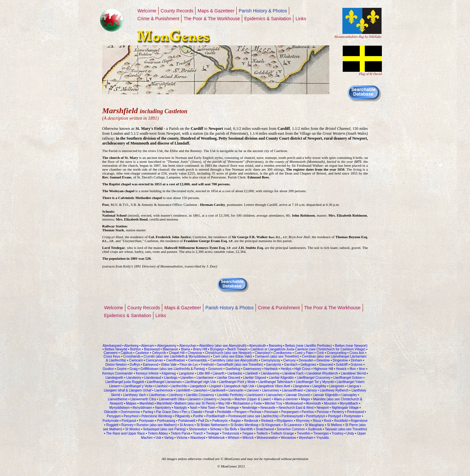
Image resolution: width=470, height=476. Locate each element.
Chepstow (195, 353)
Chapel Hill (177, 353)
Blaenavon (170, 349)
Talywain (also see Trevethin (345, 429)
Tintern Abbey (158, 433)
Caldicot (126, 353)
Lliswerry (210, 399)
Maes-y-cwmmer (286, 399)
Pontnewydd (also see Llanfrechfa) (253, 416)
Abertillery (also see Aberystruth (222, 346)
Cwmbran (309, 356)
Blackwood (152, 349)
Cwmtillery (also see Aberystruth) (234, 360)
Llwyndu (226, 399)
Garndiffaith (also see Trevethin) (240, 365)
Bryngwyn (217, 349)
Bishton (136, 349)
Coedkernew (283, 353)
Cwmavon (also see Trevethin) (277, 356)
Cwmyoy (290, 360)
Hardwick (271, 369)
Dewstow (323, 360)
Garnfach (291, 365)
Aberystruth (257, 346)
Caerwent (111, 353)
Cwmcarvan (155, 360)
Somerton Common (291, 429)
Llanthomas (157, 395)
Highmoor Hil (323, 369)
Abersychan (188, 346)
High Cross (302, 369)
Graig (133, 369)
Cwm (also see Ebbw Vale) (232, 356)
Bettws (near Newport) (351, 346)
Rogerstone (359, 421)
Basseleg (276, 346)
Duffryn (135, 365)
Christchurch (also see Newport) (228, 353)
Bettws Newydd (116, 349)
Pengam (240, 412)
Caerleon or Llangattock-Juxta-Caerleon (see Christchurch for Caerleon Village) (307, 349)
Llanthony (176, 395)
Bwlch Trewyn (238, 349)
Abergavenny (167, 346)
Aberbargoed (112, 346)
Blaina (186, 349)
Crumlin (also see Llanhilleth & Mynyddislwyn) (177, 356)
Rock (327, 421)
